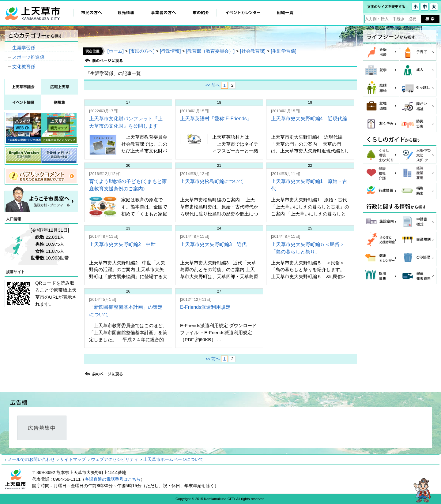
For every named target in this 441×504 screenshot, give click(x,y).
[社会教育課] (253, 51)
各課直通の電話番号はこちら (113, 479)
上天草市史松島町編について (212, 181)
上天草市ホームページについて (173, 459)
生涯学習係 (24, 48)
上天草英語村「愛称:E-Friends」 (216, 119)
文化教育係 (24, 67)
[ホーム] (115, 51)
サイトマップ (73, 459)
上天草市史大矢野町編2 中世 (122, 244)
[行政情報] (170, 51)
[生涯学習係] (283, 51)
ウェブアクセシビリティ (115, 459)
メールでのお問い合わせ (31, 459)
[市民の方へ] (142, 51)
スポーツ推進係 (28, 57)
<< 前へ (213, 85)
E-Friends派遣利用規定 (205, 307)
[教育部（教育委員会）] (210, 51)
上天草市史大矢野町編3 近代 (213, 244)
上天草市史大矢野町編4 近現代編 (309, 119)
